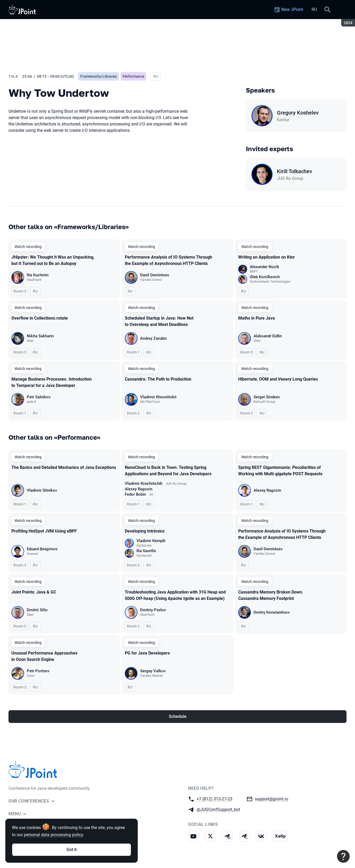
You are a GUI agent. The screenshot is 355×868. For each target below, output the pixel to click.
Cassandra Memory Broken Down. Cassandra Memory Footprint (271, 595)
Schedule (178, 716)
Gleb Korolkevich (265, 277)
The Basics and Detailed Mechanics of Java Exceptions (64, 467)
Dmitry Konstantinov (272, 612)
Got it (72, 850)
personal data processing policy (53, 835)
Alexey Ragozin (139, 489)
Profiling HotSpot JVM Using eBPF (44, 531)
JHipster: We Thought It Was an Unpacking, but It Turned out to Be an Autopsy (53, 260)
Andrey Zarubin (153, 338)
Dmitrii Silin (37, 610)
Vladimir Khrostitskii (158, 397)
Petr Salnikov (39, 397)
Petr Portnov (38, 671)
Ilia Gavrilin (146, 551)
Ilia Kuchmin (38, 275)
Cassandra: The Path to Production (158, 379)
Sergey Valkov (153, 671)
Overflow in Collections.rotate (40, 318)
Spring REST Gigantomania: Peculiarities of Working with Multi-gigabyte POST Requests (280, 471)
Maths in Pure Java (257, 318)
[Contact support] (343, 856)
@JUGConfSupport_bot (218, 809)
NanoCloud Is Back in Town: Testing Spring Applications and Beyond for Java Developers (168, 471)
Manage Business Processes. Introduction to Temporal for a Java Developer (52, 382)
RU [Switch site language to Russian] (314, 9)
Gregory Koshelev (298, 113)
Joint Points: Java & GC (34, 592)
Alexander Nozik (265, 267)
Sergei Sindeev (267, 397)
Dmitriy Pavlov (153, 610)
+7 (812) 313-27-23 (214, 799)
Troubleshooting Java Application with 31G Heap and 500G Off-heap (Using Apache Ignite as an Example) (175, 595)
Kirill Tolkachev (294, 171)
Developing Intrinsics (145, 531)
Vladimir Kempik (151, 541)
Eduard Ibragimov (42, 549)
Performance (133, 76)
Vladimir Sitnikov (42, 490)
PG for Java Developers (147, 653)
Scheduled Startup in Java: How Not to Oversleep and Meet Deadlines (159, 321)
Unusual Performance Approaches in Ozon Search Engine (44, 656)
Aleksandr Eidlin (268, 336)
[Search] (327, 10)
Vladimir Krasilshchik (144, 483)
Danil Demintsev (155, 275)
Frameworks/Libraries (99, 76)
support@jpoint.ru (272, 799)
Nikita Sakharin (40, 336)
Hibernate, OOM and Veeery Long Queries (278, 379)
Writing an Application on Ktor (267, 257)
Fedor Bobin (135, 494)
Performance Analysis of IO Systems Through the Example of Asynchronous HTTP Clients (168, 260)
